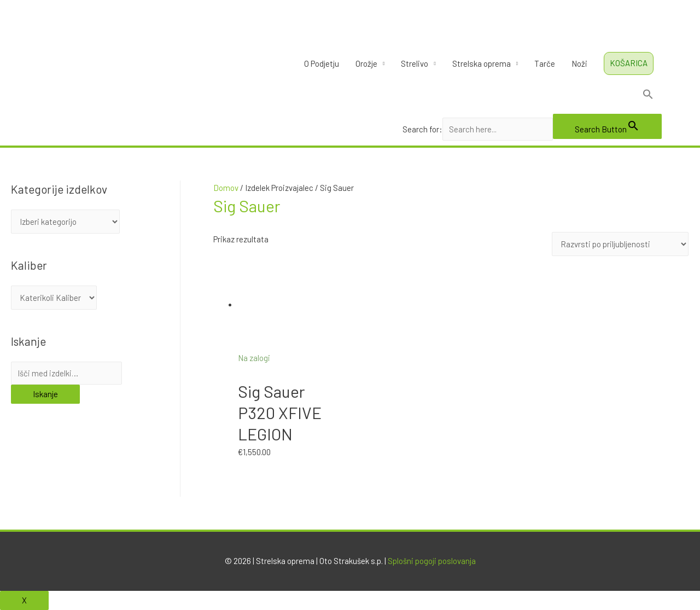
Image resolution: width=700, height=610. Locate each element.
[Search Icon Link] (532, 96)
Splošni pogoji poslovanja (432, 561)
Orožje (366, 63)
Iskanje (45, 394)
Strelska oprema (482, 63)
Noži (579, 63)
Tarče (545, 63)
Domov (226, 188)
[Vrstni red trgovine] (620, 244)
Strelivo (415, 63)
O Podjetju (322, 63)
